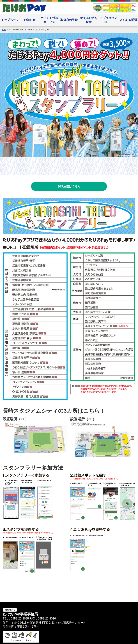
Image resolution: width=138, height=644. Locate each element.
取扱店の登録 (69, 20)
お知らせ (30, 20)
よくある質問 (128, 20)
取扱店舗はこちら (69, 186)
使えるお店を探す (89, 20)
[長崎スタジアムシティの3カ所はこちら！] (35, 450)
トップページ (10, 20)
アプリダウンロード (108, 20)
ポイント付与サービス (49, 20)
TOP (4, 30)
